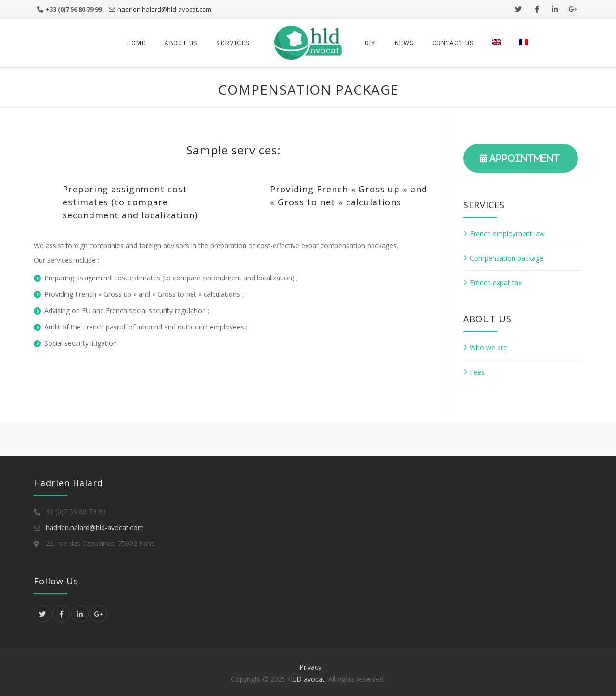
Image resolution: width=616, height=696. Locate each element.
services (233, 43)
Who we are (488, 348)
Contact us (453, 43)
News (404, 43)
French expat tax (496, 283)
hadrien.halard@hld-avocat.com (164, 9)
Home (136, 43)
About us (181, 43)
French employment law (507, 234)
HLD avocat (306, 679)
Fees (477, 372)
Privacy (310, 667)
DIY (370, 43)
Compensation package (507, 258)
